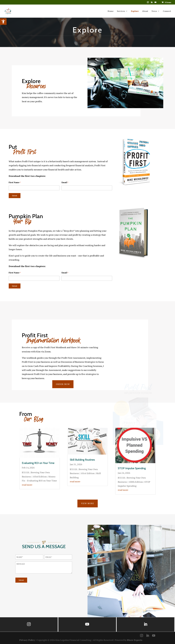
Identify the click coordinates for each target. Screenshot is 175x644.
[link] (3, 22)
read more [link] (27, 485)
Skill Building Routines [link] (82, 460)
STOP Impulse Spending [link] (132, 468)
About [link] (145, 11)
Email (65, 182)
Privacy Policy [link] (27, 640)
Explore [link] (135, 11)
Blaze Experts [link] (135, 640)
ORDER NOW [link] (63, 384)
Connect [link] (167, 11)
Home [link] (111, 11)
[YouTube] (155, 3)
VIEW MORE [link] (88, 503)
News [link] (154, 11)
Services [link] (121, 11)
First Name (15, 182)
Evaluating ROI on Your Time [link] (38, 463)
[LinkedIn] (152, 3)
